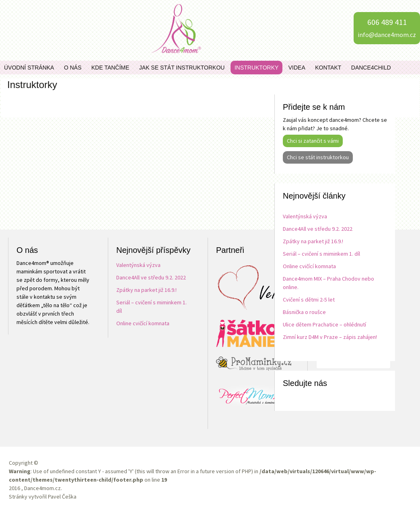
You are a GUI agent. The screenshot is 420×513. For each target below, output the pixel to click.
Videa (297, 68)
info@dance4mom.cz (387, 35)
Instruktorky (256, 68)
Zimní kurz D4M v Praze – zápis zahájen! (330, 337)
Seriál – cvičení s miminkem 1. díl (321, 254)
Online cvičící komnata (309, 266)
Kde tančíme (110, 68)
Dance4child (371, 68)
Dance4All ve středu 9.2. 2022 (318, 229)
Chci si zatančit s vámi (313, 141)
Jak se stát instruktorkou (182, 68)
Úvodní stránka (29, 68)
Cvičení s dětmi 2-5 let (309, 300)
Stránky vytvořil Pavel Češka (43, 497)
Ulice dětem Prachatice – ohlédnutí (324, 324)
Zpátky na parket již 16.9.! (313, 241)
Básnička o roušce (304, 312)
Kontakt (328, 68)
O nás (73, 68)
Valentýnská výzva (305, 216)
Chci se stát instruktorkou (318, 157)
